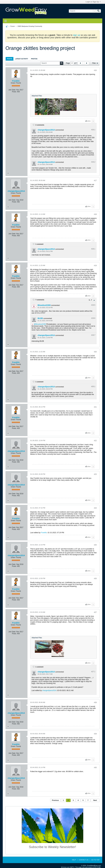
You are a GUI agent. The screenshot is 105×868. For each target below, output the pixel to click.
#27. (93, 672)
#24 (95, 508)
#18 (95, 214)
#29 (95, 734)
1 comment (39, 244)
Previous (55, 800)
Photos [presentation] (34, 59)
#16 (95, 70)
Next (95, 800)
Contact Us (84, 860)
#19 (95, 266)
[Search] (82, 11)
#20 (95, 352)
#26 (95, 579)
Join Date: (12, 90)
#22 (95, 441)
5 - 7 (91, 300)
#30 (95, 768)
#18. (93, 249)
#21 (95, 407)
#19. (93, 305)
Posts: (14, 92)
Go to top (95, 860)
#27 (95, 612)
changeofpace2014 (46, 130)
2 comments (40, 125)
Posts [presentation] (10, 59)
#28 (95, 702)
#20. (93, 387)
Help (74, 860)
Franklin (16, 81)
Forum (13, 26)
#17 (95, 181)
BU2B (40, 318)
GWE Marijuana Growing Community (30, 26)
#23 (95, 474)
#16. (93, 130)
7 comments (40, 300)
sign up (77, 35)
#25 (95, 545)
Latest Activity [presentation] (22, 59)
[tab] (10, 59)
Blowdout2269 (44, 305)
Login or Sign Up (93, 2)
